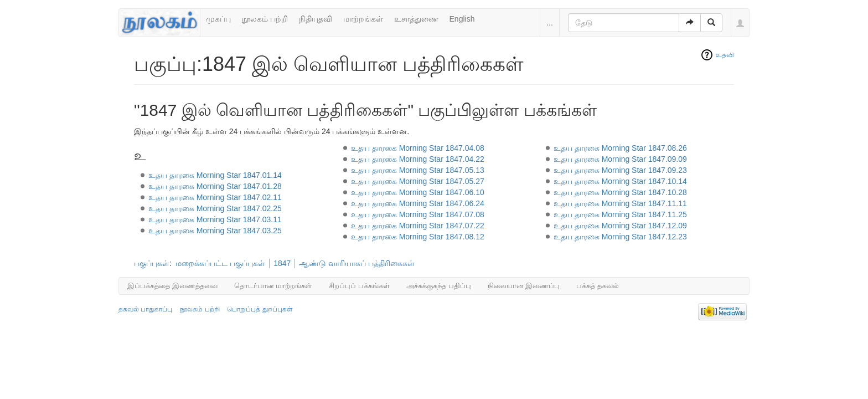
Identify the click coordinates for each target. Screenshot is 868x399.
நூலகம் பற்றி (265, 19)
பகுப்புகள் (152, 263)
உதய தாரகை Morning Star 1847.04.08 (418, 148)
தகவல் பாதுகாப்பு (145, 309)
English (462, 19)
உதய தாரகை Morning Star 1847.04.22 (418, 159)
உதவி (725, 55)
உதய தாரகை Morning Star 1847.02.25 (215, 208)
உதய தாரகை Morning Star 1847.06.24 (418, 203)
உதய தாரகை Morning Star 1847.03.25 (215, 231)
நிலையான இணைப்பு (524, 286)
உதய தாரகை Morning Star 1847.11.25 (620, 214)
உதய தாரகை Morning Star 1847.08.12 (418, 237)
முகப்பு (218, 19)
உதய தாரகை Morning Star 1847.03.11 (215, 219)
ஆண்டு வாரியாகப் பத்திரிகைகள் (357, 263)
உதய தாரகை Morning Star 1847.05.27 (418, 181)
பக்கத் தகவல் (598, 286)
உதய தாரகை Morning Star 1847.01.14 (215, 175)
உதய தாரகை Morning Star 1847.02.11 (215, 197)
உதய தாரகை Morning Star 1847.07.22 (418, 226)
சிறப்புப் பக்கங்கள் (359, 286)
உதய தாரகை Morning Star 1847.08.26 (620, 148)
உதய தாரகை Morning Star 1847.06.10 (418, 192)
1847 (282, 263)
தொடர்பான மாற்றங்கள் (273, 286)
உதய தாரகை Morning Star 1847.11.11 (620, 203)
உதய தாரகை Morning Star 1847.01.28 (215, 186)
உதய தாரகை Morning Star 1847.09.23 (620, 170)
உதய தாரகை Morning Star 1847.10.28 (620, 192)
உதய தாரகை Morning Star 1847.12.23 (620, 237)
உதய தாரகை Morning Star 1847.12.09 (620, 226)
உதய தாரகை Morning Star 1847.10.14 (620, 181)
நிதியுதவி (316, 19)
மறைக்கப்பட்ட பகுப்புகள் (220, 263)
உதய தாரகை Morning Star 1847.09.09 (620, 159)
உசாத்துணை (416, 19)
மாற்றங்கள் (363, 19)
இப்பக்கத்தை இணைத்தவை (172, 286)
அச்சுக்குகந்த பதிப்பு (439, 286)
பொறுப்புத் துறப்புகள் (260, 309)
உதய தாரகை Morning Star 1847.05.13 (418, 170)
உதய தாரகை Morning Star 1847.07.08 (418, 214)
